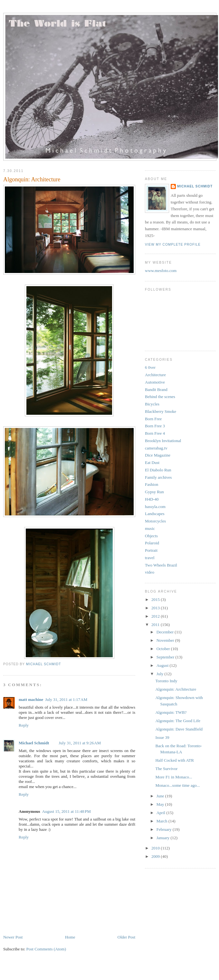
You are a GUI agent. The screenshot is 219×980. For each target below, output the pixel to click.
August (163, 665)
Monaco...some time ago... (177, 785)
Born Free (153, 419)
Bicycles (152, 404)
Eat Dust (152, 463)
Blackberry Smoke (161, 411)
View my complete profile (173, 245)
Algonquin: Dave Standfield (179, 729)
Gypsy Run (154, 492)
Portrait (151, 550)
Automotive (155, 382)
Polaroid (152, 543)
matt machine (31, 699)
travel (150, 558)
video (150, 572)
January (164, 838)
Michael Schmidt (34, 743)
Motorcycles (155, 521)
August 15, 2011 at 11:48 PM (66, 811)
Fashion (152, 484)
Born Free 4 (155, 433)
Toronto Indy (166, 681)
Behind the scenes (160, 397)
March (162, 821)
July (161, 674)
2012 (156, 616)
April (162, 813)
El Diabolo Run (158, 470)
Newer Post (13, 937)
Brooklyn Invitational (163, 441)
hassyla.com (155, 507)
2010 (156, 848)
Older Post (126, 937)
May (161, 804)
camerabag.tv (156, 448)
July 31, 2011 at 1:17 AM (66, 699)
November (166, 640)
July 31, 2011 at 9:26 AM (80, 743)
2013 (156, 608)
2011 (156, 625)
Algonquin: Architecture (176, 689)
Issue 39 (162, 737)
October (164, 649)
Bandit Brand (156, 390)
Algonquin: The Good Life (178, 721)
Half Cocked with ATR (175, 760)
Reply (24, 725)
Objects (151, 536)
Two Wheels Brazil (161, 565)
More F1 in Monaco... (174, 777)
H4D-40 (152, 499)
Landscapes (155, 514)
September (166, 657)
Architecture (155, 375)
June (161, 796)
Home (70, 937)
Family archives (158, 477)
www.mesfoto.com (161, 271)
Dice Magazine (158, 455)
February (165, 829)
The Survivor (166, 769)
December (166, 632)
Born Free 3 (155, 426)
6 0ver (150, 367)
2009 (156, 856)
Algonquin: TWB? (171, 712)
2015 (156, 599)
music (150, 528)
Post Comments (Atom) (46, 949)
